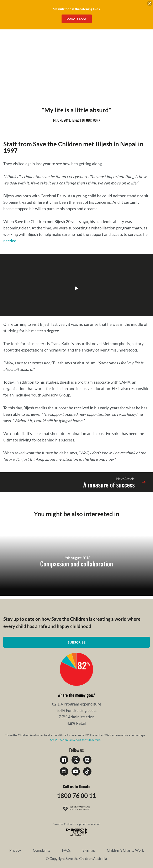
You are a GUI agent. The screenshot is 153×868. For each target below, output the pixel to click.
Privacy (15, 850)
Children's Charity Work (125, 850)
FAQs (66, 850)
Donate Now (77, 19)
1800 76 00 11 (76, 795)
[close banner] (150, 4)
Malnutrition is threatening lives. (77, 9)
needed (10, 241)
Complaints (41, 850)
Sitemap (89, 850)
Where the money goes (76, 695)
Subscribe (77, 642)
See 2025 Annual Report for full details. (75, 740)
